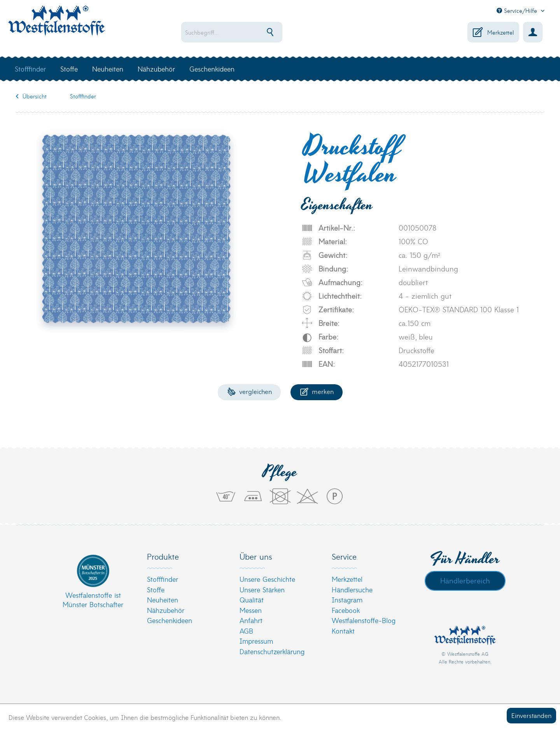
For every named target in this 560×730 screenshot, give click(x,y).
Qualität (252, 600)
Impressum (256, 641)
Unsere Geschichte (267, 579)
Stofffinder (163, 579)
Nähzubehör (166, 610)
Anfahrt (251, 620)
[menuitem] (257, 32)
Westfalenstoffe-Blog (364, 620)
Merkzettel (347, 579)
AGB (246, 631)
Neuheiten (163, 600)
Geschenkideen (170, 620)
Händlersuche (352, 589)
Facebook (346, 610)
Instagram (347, 600)
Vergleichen (249, 391)
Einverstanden (531, 715)
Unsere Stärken (262, 589)
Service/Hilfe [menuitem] (518, 11)
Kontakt (343, 631)
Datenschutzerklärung (272, 651)
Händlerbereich (465, 580)
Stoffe (156, 589)
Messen (251, 610)
